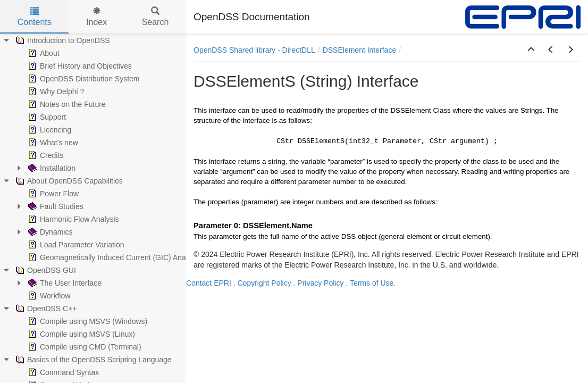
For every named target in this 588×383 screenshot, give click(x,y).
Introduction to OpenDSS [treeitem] (62, 40)
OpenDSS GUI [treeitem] (45, 270)
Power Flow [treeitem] (52, 194)
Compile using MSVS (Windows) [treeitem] (87, 321)
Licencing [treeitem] (49, 130)
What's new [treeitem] (52, 143)
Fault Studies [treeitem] (55, 206)
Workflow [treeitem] (48, 296)
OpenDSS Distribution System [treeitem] (83, 79)
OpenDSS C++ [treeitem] (45, 309)
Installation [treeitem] (51, 168)
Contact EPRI (209, 283)
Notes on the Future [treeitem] (66, 104)
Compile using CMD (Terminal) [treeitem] (84, 347)
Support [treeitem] (46, 117)
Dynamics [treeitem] (49, 232)
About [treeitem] (43, 53)
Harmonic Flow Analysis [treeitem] (73, 219)
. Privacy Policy (319, 283)
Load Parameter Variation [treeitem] (75, 245)
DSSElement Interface (360, 50)
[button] (531, 50)
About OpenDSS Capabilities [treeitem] (68, 181)
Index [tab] (96, 17)
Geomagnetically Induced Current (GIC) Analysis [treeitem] (113, 257)
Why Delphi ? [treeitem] (55, 91)
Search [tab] (156, 17)
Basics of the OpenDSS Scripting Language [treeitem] (93, 360)
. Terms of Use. (371, 283)
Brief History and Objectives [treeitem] (79, 66)
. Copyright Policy (262, 283)
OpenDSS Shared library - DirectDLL (254, 50)
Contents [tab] (35, 17)
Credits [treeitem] (45, 155)
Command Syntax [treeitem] (62, 372)
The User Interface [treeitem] (64, 283)
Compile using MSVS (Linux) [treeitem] (81, 334)
